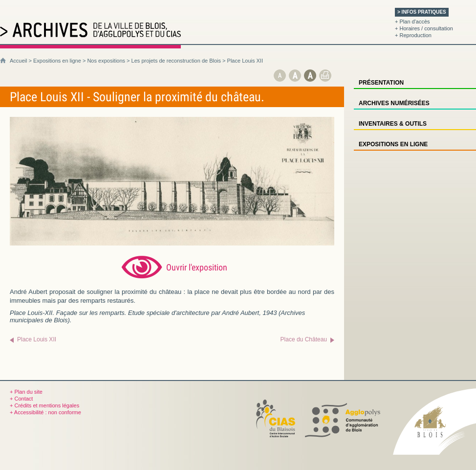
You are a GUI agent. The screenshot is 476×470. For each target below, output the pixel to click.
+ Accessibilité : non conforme (45, 412)
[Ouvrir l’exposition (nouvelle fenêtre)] (172, 243)
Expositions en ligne (57, 61)
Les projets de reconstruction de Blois (176, 61)
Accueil (18, 61)
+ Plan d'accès (412, 22)
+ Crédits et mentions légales (44, 405)
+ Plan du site (26, 392)
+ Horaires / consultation (424, 28)
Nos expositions (106, 61)
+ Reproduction (413, 35)
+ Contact (21, 399)
